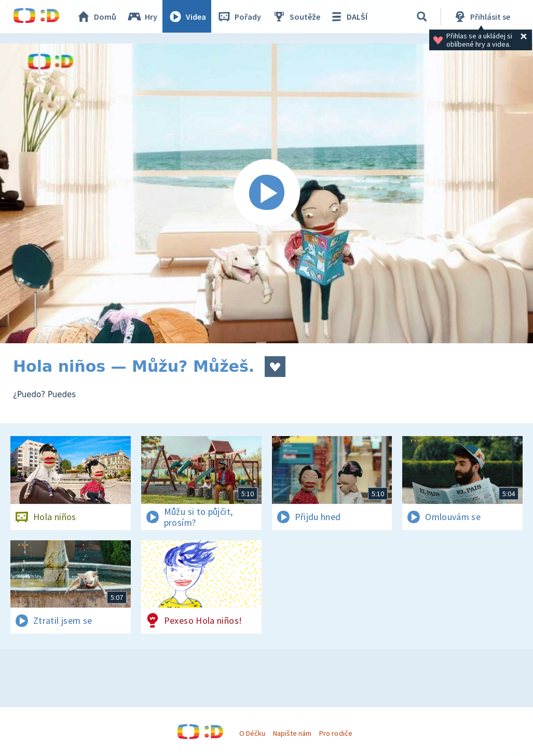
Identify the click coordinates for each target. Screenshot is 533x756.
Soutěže (296, 17)
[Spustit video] (266, 193)
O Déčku (252, 733)
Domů (97, 17)
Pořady (239, 17)
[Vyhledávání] (422, 17)
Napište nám (292, 733)
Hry (142, 17)
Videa (187, 17)
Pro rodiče (336, 733)
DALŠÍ (348, 17)
